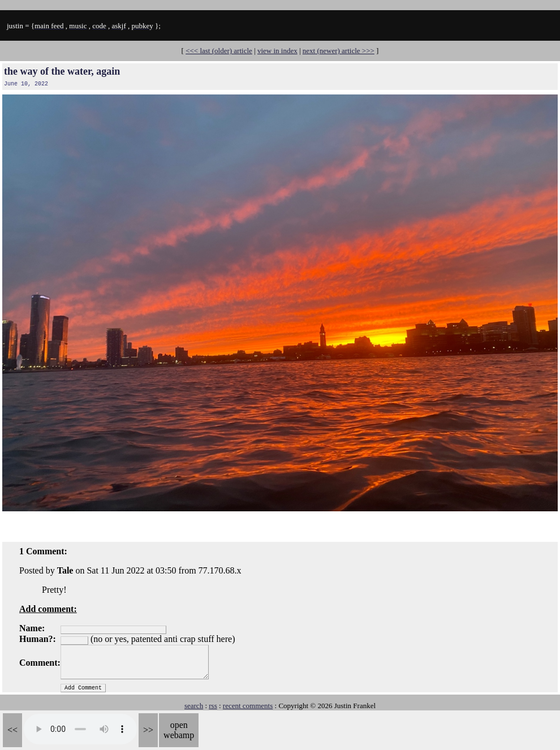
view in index (277, 51)
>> (148, 730)
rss (213, 706)
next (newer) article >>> (339, 51)
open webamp (179, 730)
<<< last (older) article (219, 51)
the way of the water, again (62, 71)
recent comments (248, 706)
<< (12, 730)
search (194, 706)
